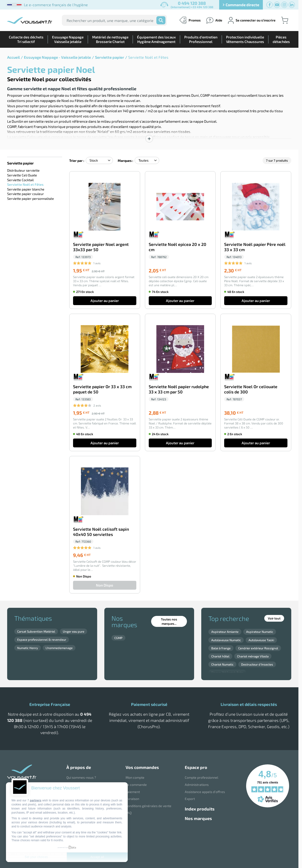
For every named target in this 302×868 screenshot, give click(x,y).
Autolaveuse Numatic (226, 640)
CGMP (118, 638)
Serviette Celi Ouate (22, 175)
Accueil (13, 57)
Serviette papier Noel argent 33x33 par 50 (101, 247)
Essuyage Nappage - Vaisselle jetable (57, 57)
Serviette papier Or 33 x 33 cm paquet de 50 (102, 389)
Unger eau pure (74, 631)
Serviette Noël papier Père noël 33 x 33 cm (255, 247)
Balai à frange (221, 648)
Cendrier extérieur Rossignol (258, 648)
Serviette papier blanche (26, 189)
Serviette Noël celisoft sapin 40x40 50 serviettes (101, 532)
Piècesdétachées (281, 39)
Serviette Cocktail (20, 180)
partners (36, 800)
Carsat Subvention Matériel (36, 631)
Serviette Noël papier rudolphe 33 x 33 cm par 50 (179, 389)
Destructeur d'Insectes (257, 664)
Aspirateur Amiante (225, 632)
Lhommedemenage (59, 648)
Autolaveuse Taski (261, 640)
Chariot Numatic (222, 664)
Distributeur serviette (23, 170)
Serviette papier (110, 57)
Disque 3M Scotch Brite (227, 672)
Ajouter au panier (105, 301)
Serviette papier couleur (26, 194)
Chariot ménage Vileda (253, 656)
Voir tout (274, 618)
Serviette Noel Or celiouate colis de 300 (251, 389)
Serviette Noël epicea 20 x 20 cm (177, 247)
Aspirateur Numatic (260, 632)
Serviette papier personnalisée (31, 198)
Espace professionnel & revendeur (42, 640)
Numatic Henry (28, 648)
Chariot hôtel (220, 656)
